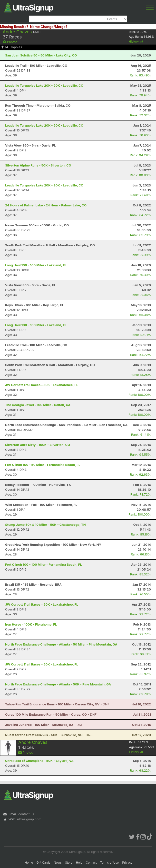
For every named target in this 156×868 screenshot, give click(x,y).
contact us (26, 814)
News (58, 863)
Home (29, 863)
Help (79, 863)
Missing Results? (14, 27)
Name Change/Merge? (49, 27)
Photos (10, 42)
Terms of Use (109, 863)
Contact (91, 863)
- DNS (49, 735)
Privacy (127, 863)
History (136, 42)
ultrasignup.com (29, 819)
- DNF (57, 704)
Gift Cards (44, 863)
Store (69, 863)
